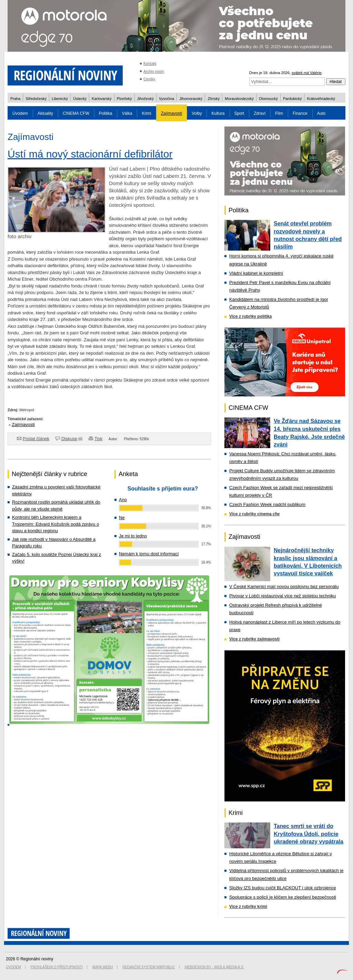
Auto (321, 113)
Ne (122, 518)
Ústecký (80, 99)
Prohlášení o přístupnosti (57, 967)
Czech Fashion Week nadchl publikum (267, 504)
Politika (106, 113)
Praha (15, 99)
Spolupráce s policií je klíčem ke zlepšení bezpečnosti (283, 897)
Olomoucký (268, 99)
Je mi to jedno (133, 536)
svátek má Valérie (307, 73)
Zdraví (260, 113)
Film (279, 113)
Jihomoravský (191, 99)
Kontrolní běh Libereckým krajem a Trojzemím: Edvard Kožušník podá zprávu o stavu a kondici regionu (56, 524)
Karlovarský (102, 99)
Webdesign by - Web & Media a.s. (214, 967)
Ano (123, 500)
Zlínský (214, 99)
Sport (239, 113)
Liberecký (60, 99)
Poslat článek (36, 439)
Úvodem (20, 113)
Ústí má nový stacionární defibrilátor (90, 154)
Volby (197, 113)
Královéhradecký (321, 99)
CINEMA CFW (76, 113)
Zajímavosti (172, 113)
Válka (127, 113)
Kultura (218, 113)
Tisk (98, 439)
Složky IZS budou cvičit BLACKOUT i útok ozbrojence (283, 888)
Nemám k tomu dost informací (149, 554)
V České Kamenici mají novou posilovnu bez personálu (284, 587)
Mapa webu (103, 967)
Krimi (146, 113)
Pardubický (292, 99)
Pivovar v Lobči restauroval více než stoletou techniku (283, 596)
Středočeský (36, 99)
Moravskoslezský (239, 99)
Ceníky (149, 79)
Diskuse (69, 439)
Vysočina (167, 99)
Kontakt (150, 63)
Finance (300, 113)
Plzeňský (124, 99)
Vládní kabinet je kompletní (256, 273)
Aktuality (45, 113)
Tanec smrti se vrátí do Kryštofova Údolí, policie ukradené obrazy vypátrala (309, 834)
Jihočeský (145, 99)
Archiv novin (154, 71)
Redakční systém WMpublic (149, 967)
